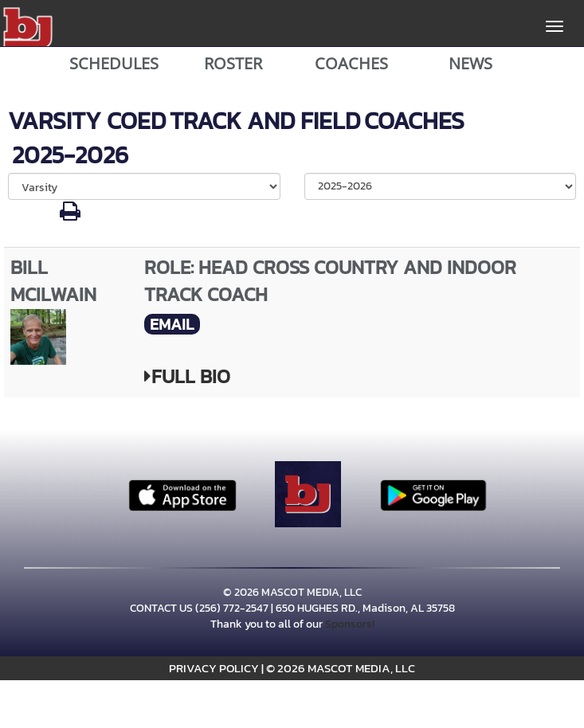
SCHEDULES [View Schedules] (114, 64)
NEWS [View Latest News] (470, 64)
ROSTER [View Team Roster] (233, 64)
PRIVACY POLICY (214, 668)
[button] (70, 215)
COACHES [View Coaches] (351, 64)
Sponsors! (350, 624)
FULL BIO (187, 376)
